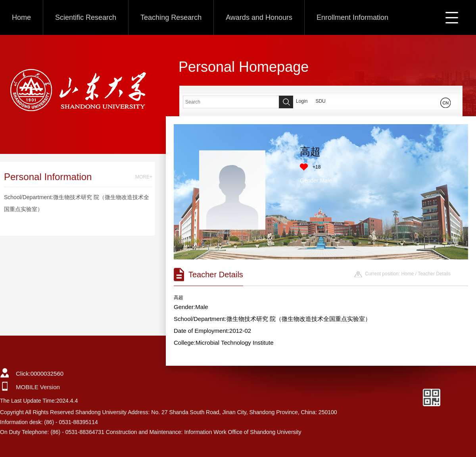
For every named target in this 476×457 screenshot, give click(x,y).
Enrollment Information (352, 17)
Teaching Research (171, 17)
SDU (320, 101)
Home (21, 17)
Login (302, 101)
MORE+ (144, 177)
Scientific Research (86, 17)
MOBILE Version (38, 387)
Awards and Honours (259, 17)
